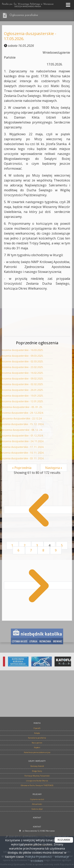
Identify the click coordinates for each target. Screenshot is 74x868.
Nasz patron (37, 826)
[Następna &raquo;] (39, 585)
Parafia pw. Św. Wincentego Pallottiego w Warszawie (28, 5)
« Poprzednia (22, 468)
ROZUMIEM (64, 840)
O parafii (37, 812)
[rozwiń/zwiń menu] (69, 5)
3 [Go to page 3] (37, 545)
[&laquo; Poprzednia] (39, 510)
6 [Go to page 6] (19, 550)
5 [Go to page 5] (62, 545)
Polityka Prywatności (38, 857)
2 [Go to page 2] (25, 545)
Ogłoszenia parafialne (24, 15)
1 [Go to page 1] (13, 545)
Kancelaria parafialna (37, 822)
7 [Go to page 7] (31, 550)
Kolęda (37, 817)
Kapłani (37, 831)
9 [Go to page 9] (56, 550)
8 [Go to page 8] (44, 550)
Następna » (54, 468)
